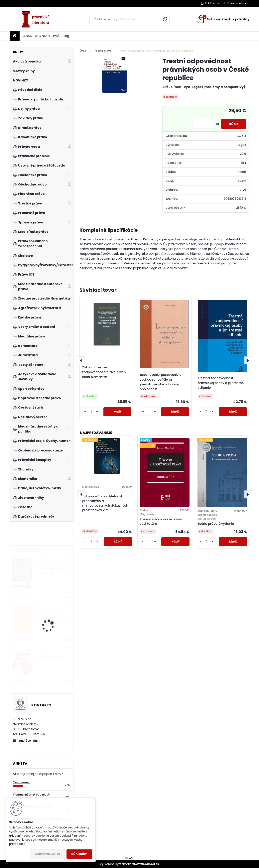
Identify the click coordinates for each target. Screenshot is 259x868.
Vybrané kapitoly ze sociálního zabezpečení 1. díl (52, 618)
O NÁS (27, 36)
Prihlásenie (212, 3)
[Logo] (37, 19)
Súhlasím (79, 854)
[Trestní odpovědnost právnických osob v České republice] (114, 75)
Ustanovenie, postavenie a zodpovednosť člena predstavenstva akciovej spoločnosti (161, 382)
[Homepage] (15, 36)
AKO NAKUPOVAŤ (47, 36)
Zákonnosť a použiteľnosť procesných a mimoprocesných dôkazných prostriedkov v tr (105, 503)
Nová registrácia (238, 3)
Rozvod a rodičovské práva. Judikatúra (161, 522)
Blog (66, 36)
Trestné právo (102, 51)
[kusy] (203, 124)
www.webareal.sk (146, 864)
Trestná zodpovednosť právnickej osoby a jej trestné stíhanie (221, 383)
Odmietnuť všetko (47, 854)
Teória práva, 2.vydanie (216, 524)
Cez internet (21, 782)
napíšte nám (29, 741)
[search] (165, 19)
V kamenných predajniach (31, 795)
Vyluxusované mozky (50, 657)
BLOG (129, 858)
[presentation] (81, 360)
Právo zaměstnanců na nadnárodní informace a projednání (52, 569)
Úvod (83, 51)
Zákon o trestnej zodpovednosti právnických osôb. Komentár (104, 372)
